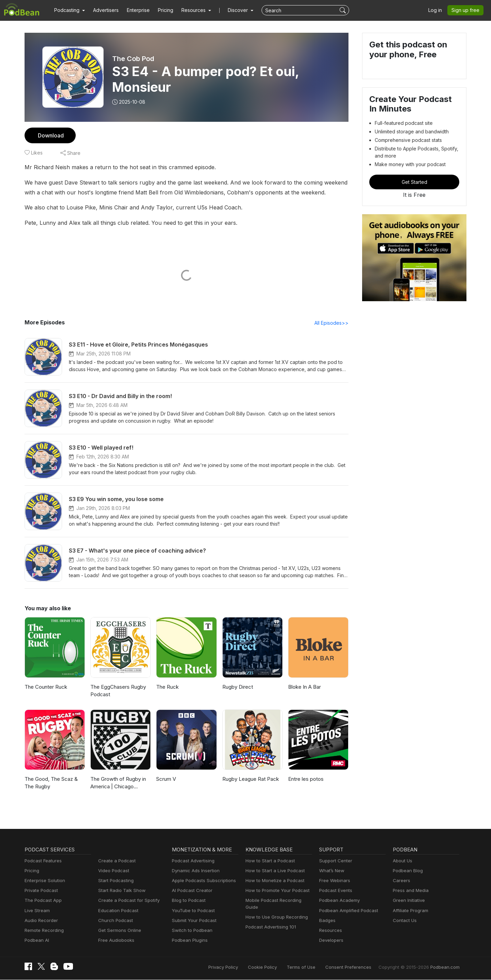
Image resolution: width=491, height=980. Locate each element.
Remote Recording (43, 931)
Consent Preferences (357, 967)
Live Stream (36, 911)
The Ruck (167, 687)
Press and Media (410, 891)
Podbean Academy (338, 901)
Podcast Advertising (192, 861)
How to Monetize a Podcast (273, 881)
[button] (69, 10)
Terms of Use (314, 967)
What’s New (331, 871)
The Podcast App (42, 901)
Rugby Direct (237, 687)
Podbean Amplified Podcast (347, 911)
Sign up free (467, 10)
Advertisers (103, 10)
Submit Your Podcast (193, 921)
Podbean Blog (407, 871)
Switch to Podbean (191, 931)
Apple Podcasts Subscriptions (202, 881)
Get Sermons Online (118, 931)
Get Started (414, 182)
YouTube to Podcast (192, 911)
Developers (331, 941)
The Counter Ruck (45, 687)
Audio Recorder (40, 921)
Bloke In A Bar (304, 687)
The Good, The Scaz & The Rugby (50, 783)
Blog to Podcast (188, 901)
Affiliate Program (409, 911)
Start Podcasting (115, 881)
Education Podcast (117, 911)
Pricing (161, 10)
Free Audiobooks (115, 941)
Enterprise (134, 10)
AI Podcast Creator (191, 891)
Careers (401, 881)
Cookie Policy (278, 967)
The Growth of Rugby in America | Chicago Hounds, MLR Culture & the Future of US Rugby (117, 784)
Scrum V (166, 779)
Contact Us (404, 921)
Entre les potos (305, 779)
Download (50, 135)
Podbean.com (446, 967)
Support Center (334, 861)
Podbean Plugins (189, 941)
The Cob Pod (133, 59)
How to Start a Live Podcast (273, 871)
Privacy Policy (241, 967)
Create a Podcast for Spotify (126, 901)
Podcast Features (42, 861)
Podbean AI (36, 941)
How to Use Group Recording (275, 911)
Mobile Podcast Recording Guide (278, 901)
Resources (330, 931)
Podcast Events (335, 891)
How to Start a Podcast (269, 861)
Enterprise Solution (43, 881)
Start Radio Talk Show (120, 891)
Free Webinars (334, 881)
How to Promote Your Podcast (276, 891)
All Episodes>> (333, 323)
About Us (402, 861)
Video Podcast (113, 871)
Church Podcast (114, 921)
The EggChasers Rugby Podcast (118, 691)
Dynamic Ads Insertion (194, 871)
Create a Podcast (116, 861)
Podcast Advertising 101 (270, 921)
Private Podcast (40, 891)
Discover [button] (231, 10)
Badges (327, 921)
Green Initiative (408, 901)
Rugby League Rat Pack (250, 779)
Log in (437, 10)
